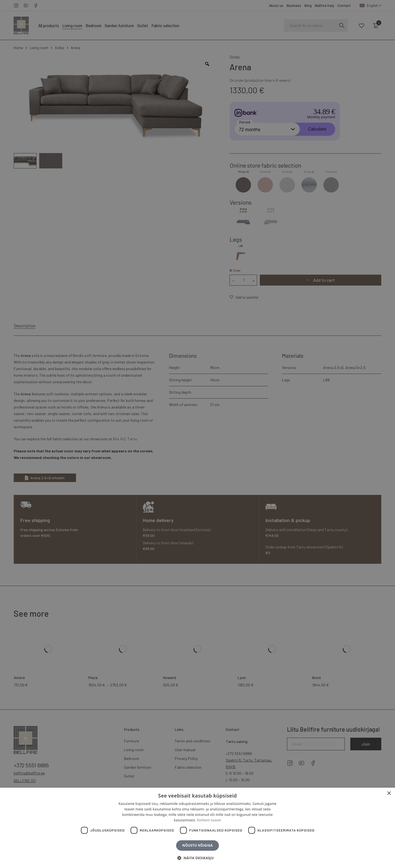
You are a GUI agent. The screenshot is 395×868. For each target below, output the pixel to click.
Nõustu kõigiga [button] (198, 845)
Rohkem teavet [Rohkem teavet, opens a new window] (209, 820)
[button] (198, 858)
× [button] (389, 794)
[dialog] (198, 434)
